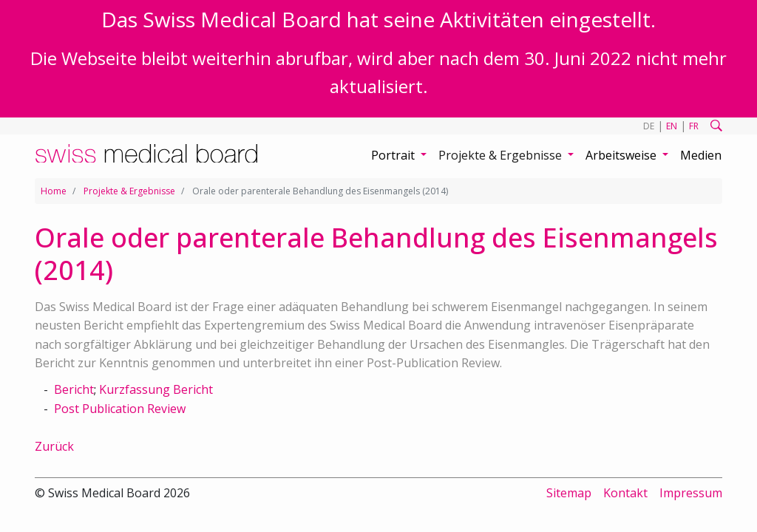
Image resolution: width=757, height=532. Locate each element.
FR (694, 126)
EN (672, 126)
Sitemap (569, 493)
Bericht (74, 389)
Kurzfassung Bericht (156, 389)
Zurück (54, 446)
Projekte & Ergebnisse (129, 191)
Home (54, 191)
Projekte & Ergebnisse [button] (502, 155)
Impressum (691, 493)
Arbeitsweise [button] (622, 155)
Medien (701, 155)
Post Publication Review (120, 409)
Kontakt (625, 493)
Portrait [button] (394, 155)
